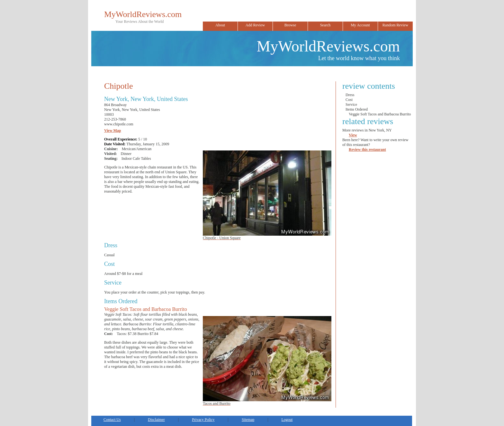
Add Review (255, 25)
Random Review (395, 25)
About (220, 25)
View (353, 135)
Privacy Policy (203, 420)
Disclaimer (156, 420)
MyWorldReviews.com (143, 14)
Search (325, 25)
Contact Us (112, 420)
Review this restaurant (367, 150)
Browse (290, 25)
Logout (287, 420)
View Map (113, 131)
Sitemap (248, 420)
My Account (360, 25)
